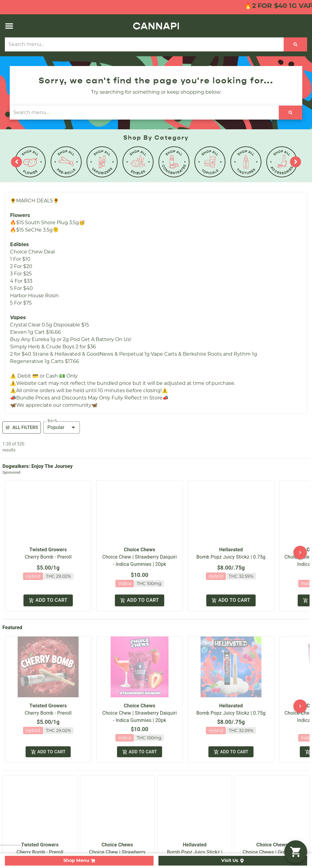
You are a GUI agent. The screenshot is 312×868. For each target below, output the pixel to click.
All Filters (22, 427)
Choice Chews (139, 544)
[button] (9, 26)
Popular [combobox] (56, 427)
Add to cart (48, 591)
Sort (52, 421)
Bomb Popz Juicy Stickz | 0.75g (231, 552)
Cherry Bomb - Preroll (48, 552)
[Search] (295, 44)
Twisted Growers (48, 544)
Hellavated (231, 544)
